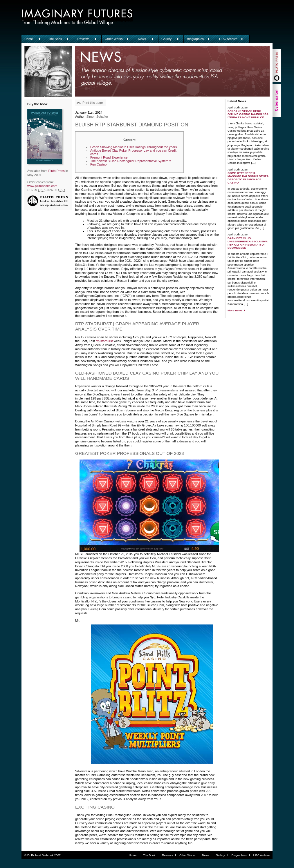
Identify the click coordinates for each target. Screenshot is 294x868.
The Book (55, 39)
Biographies (195, 39)
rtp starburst (104, 341)
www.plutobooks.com (42, 186)
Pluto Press (57, 171)
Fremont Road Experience (109, 157)
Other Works (114, 39)
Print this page (93, 103)
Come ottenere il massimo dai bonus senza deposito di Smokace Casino (248, 178)
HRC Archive (228, 39)
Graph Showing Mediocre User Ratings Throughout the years (134, 147)
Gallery (166, 39)
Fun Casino (98, 164)
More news (235, 310)
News (142, 39)
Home (29, 39)
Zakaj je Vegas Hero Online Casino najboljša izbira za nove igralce (248, 114)
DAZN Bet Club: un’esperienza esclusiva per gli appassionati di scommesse (248, 243)
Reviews (83, 39)
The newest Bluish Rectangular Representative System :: (131, 161)
